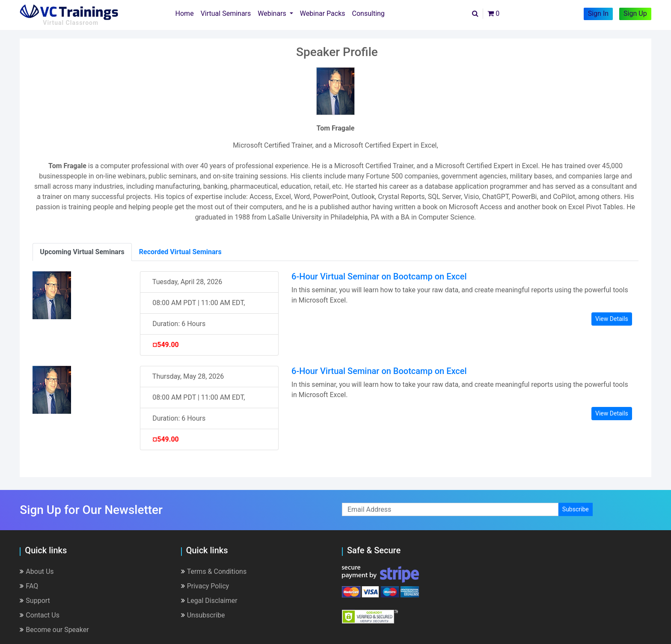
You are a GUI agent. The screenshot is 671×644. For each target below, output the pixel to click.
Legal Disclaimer (209, 601)
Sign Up (635, 13)
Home (186, 13)
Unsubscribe (203, 615)
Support (35, 601)
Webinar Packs (323, 13)
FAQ (29, 586)
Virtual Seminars (226, 13)
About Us (37, 571)
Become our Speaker (54, 630)
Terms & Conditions (214, 571)
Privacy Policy (205, 586)
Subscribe (576, 509)
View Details (612, 319)
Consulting (368, 13)
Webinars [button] (273, 13)
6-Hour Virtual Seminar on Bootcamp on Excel (379, 276)
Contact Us (40, 615)
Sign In (598, 13)
